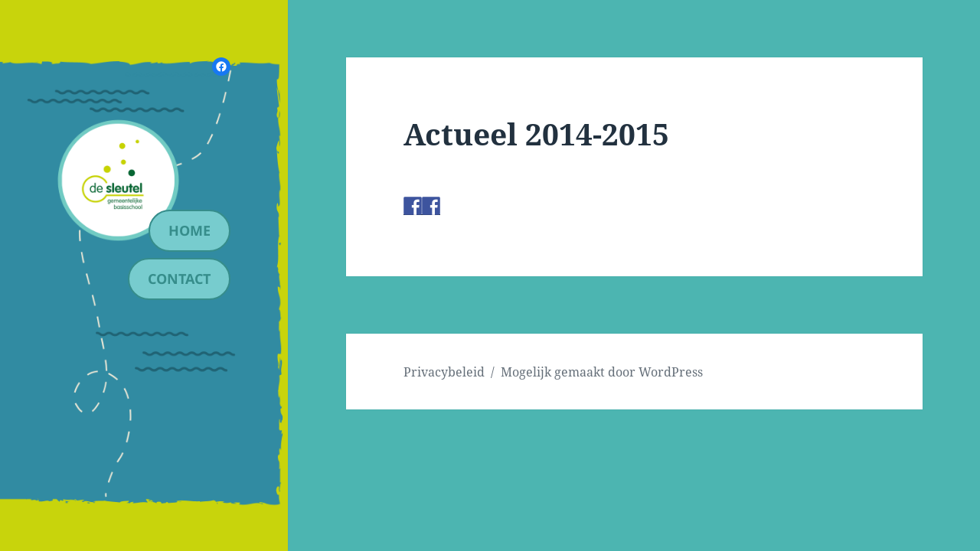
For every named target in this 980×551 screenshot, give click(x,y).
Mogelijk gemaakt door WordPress (602, 372)
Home (189, 230)
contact (179, 279)
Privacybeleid (444, 372)
